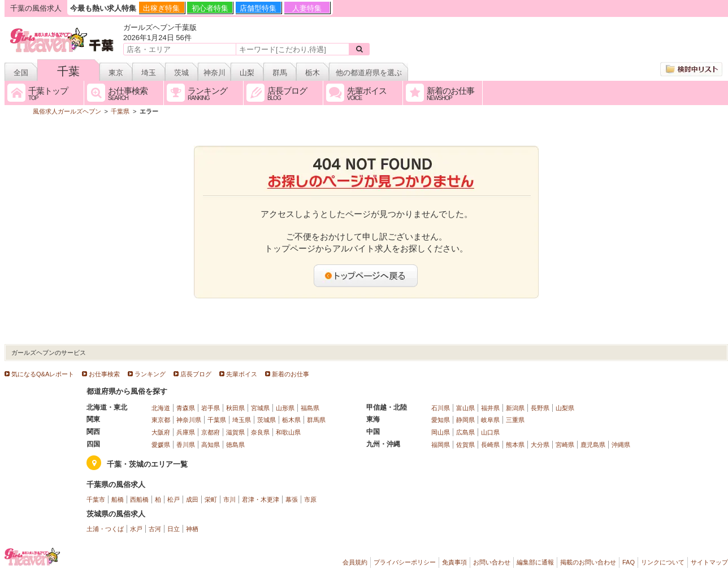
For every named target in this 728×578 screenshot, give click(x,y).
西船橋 (139, 499)
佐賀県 (465, 445)
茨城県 (266, 420)
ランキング (150, 374)
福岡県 (441, 445)
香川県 (186, 445)
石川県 (441, 408)
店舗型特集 (258, 8)
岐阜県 (490, 420)
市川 (229, 499)
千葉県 (217, 420)
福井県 (490, 408)
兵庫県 (186, 432)
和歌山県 (288, 432)
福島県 (310, 408)
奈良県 (260, 432)
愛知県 (441, 420)
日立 (174, 529)
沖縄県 (621, 445)
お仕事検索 (104, 374)
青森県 (186, 408)
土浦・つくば (105, 529)
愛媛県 (161, 445)
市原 (310, 499)
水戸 (136, 529)
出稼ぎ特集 (161, 8)
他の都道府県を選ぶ (369, 73)
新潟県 (515, 408)
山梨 (247, 73)
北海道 (161, 408)
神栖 (192, 529)
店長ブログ (196, 374)
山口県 (490, 432)
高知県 (211, 445)
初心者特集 (210, 8)
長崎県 (490, 445)
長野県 (540, 408)
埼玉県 (242, 420)
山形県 (285, 408)
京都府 (211, 432)
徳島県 (235, 445)
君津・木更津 (261, 499)
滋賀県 (235, 432)
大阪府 (161, 432)
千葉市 (96, 499)
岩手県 (211, 408)
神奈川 (214, 73)
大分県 (540, 445)
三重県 (515, 420)
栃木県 (291, 420)
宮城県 (260, 408)
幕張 (292, 499)
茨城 (181, 73)
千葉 (68, 71)
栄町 (211, 499)
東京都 (161, 420)
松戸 (174, 499)
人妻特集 (307, 8)
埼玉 (149, 73)
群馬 (280, 73)
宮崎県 (565, 445)
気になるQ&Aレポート (43, 374)
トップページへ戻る (366, 276)
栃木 (313, 73)
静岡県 (465, 420)
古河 (155, 529)
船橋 (118, 499)
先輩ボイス (242, 374)
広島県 (465, 432)
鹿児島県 (593, 445)
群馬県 (316, 420)
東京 (116, 73)
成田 (192, 499)
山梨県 (565, 408)
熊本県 (515, 445)
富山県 (465, 408)
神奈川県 (189, 420)
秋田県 (235, 408)
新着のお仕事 (291, 374)
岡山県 (441, 432)
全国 (21, 73)
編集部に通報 (535, 562)
